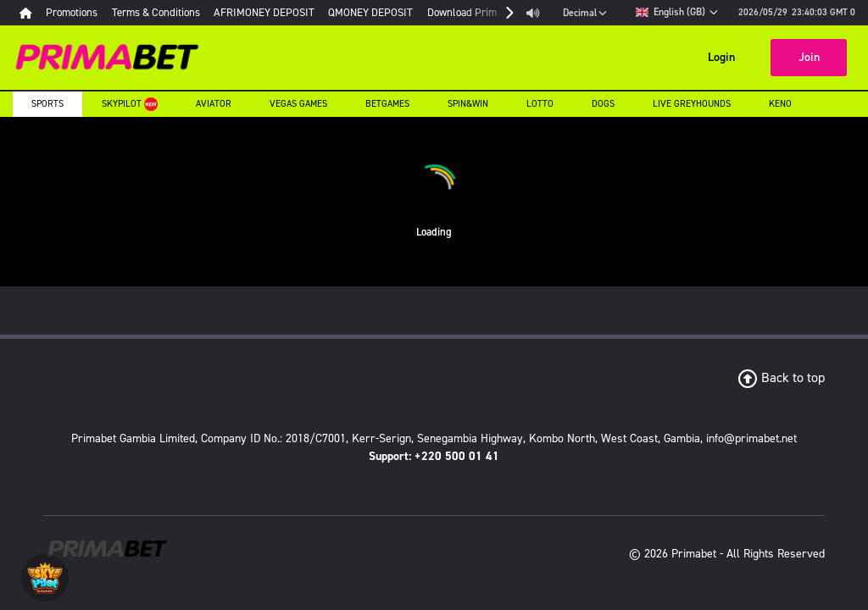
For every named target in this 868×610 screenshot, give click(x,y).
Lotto (540, 104)
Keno (780, 104)
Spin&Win (468, 104)
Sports (47, 104)
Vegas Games (298, 104)
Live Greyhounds (692, 104)
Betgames (387, 104)
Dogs (603, 104)
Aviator (214, 104)
